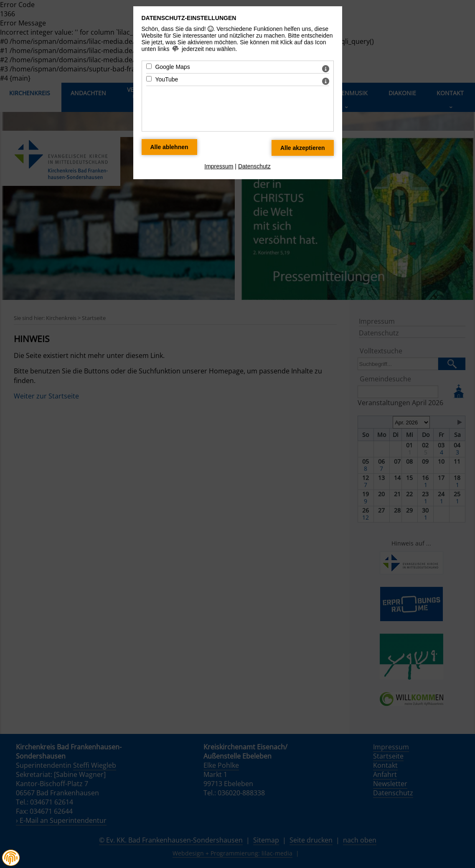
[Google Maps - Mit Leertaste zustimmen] (149, 66)
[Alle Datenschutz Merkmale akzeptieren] (303, 148)
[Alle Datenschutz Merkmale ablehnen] (169, 147)
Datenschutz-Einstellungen (189, 18)
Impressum (219, 166)
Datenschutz (254, 166)
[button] (11, 858)
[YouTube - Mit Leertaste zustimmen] (149, 79)
